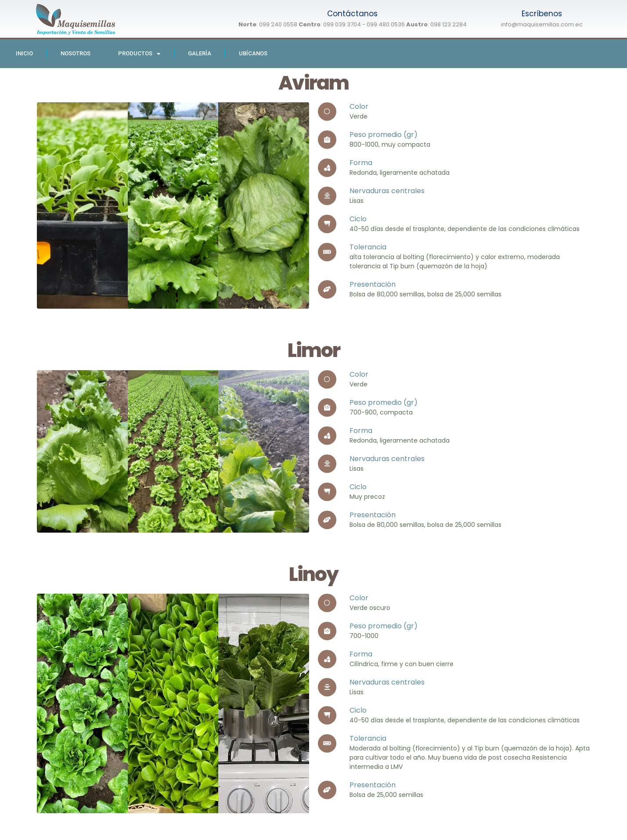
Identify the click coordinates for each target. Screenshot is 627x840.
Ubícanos (253, 53)
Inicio (24, 53)
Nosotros (76, 53)
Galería (200, 53)
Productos (139, 54)
